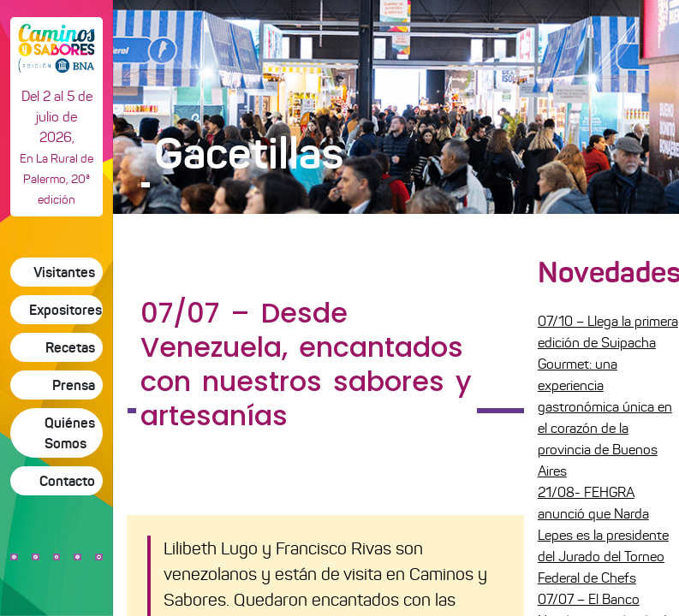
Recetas (70, 347)
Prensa (74, 385)
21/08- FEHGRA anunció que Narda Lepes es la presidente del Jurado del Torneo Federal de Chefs (603, 535)
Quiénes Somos (70, 433)
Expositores (66, 310)
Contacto (67, 481)
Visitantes (64, 272)
